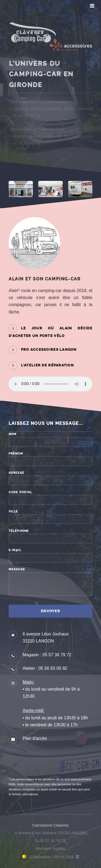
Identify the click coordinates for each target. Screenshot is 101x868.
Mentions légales (51, 849)
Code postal (20, 492)
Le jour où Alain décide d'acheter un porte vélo (50, 332)
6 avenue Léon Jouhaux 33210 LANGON (50, 833)
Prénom (16, 453)
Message (17, 569)
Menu (91, 6)
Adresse (16, 473)
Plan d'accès (35, 738)
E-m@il (15, 550)
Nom (13, 434)
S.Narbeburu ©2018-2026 (48, 857)
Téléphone (19, 531)
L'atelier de (47, 365)
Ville (13, 511)
